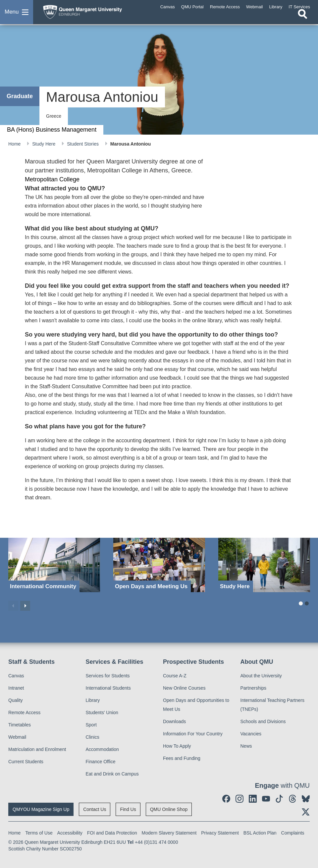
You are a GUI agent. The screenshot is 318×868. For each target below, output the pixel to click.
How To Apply (177, 746)
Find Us (128, 809)
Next (25, 606)
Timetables (20, 725)
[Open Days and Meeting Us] (159, 565)
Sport (91, 725)
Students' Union (102, 713)
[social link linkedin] (253, 799)
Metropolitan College (52, 179)
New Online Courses (184, 688)
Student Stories (83, 144)
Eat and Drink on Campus (112, 774)
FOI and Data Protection (112, 833)
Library (93, 700)
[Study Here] (264, 565)
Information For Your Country (193, 734)
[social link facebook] (226, 799)
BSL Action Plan (260, 833)
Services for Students (108, 676)
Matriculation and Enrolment (37, 749)
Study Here (44, 144)
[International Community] (54, 565)
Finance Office (101, 762)
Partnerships (254, 688)
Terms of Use (39, 833)
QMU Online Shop (169, 809)
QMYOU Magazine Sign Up (41, 809)
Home (15, 144)
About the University (261, 676)
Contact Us (95, 809)
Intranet (16, 688)
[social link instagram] (239, 799)
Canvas (16, 676)
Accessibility (70, 833)
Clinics (93, 737)
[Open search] (302, 19)
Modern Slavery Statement (169, 833)
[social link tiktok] (279, 799)
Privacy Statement (220, 833)
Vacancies (251, 734)
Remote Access (24, 713)
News (246, 746)
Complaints (293, 833)
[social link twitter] (306, 812)
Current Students (26, 762)
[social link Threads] (292, 799)
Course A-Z (175, 676)
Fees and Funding (182, 758)
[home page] (91, 13)
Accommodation (102, 749)
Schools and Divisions (263, 721)
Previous (13, 606)
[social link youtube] (266, 799)
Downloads (174, 721)
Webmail (17, 737)
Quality (16, 700)
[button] (17, 15)
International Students (108, 688)
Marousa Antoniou (131, 144)
